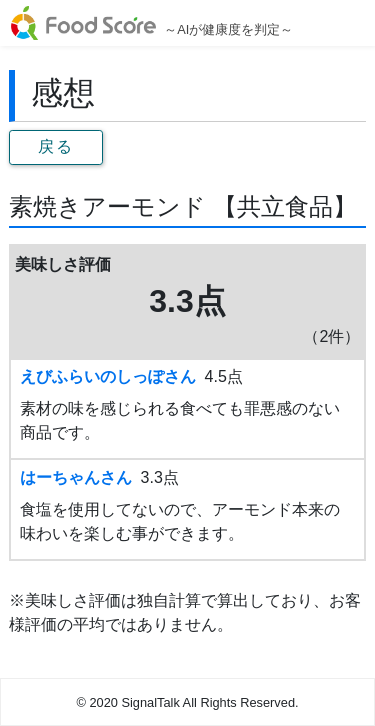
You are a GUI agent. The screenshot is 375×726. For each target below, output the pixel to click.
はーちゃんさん (76, 477)
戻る (55, 146)
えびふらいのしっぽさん (108, 376)
